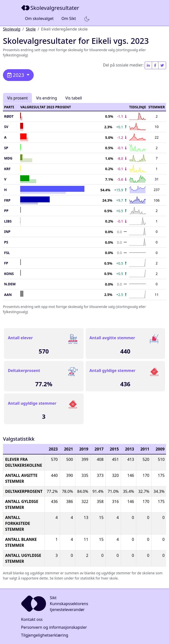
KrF (7, 169)
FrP (7, 200)
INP (7, 232)
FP (6, 263)
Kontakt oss (32, 619)
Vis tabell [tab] (74, 98)
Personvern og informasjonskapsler (54, 627)
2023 (16, 75)
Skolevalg (12, 29)
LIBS (8, 221)
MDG (8, 158)
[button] (87, 19)
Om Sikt (69, 18)
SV (6, 127)
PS (6, 242)
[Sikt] (51, 8)
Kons (9, 274)
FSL (7, 253)
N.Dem (10, 284)
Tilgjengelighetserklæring (45, 635)
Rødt (9, 116)
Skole (31, 29)
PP (6, 211)
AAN (8, 295)
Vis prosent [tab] (17, 98)
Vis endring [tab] (47, 98)
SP (6, 148)
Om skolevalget (39, 18)
